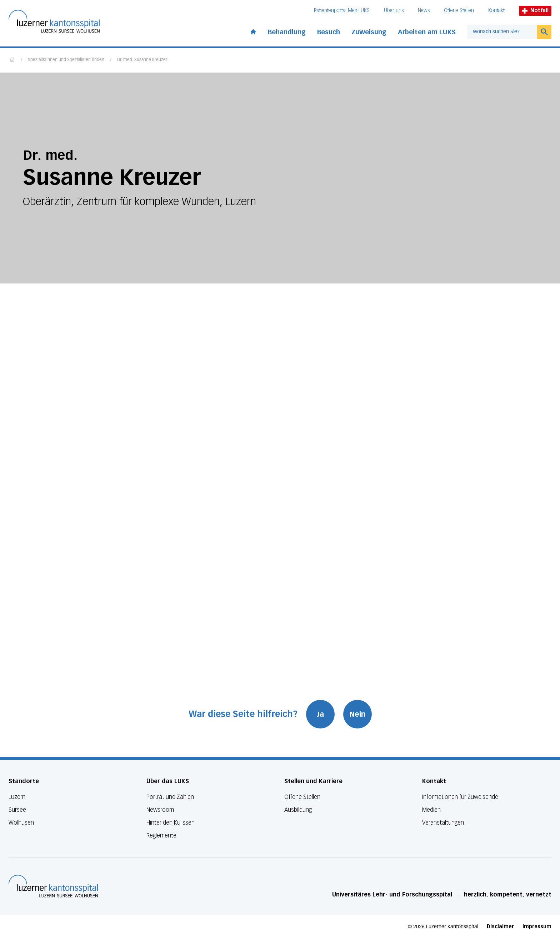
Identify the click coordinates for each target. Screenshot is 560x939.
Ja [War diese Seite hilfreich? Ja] (320, 714)
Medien (431, 810)
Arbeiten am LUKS (427, 32)
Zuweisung (369, 32)
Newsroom (160, 810)
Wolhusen (21, 823)
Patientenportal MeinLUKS (342, 11)
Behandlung (287, 32)
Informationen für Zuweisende (460, 797)
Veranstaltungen (443, 823)
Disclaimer (500, 927)
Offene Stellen (459, 11)
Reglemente (161, 836)
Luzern (17, 797)
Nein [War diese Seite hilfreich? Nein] (357, 714)
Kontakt (496, 11)
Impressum (537, 927)
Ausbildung (298, 810)
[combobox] (502, 32)
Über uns (394, 11)
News (424, 11)
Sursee (17, 810)
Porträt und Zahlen (170, 797)
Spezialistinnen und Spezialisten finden (66, 60)
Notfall (535, 11)
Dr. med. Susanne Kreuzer (142, 60)
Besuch (329, 32)
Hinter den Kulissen (171, 823)
